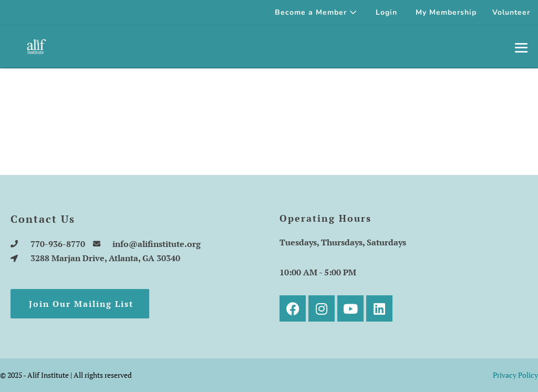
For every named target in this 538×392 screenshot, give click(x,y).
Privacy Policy (515, 375)
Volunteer (511, 12)
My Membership (446, 12)
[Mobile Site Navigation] (521, 47)
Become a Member (316, 12)
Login (386, 12)
